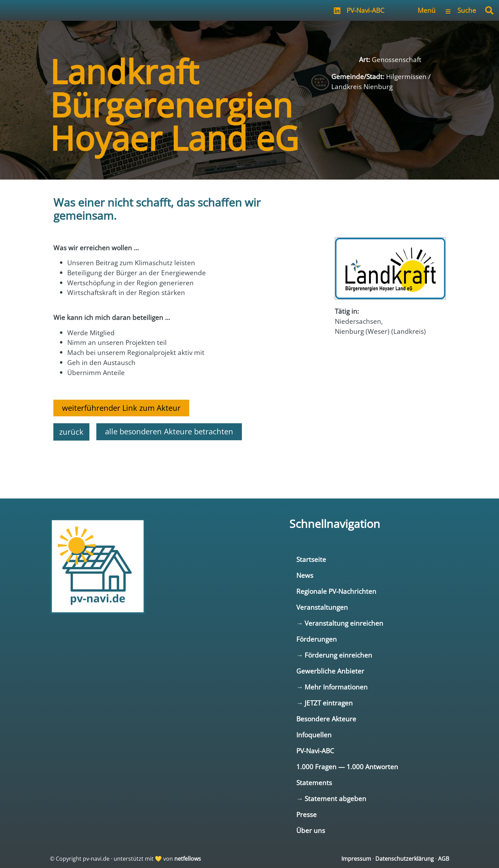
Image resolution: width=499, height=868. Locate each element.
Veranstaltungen (322, 607)
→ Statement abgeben (331, 798)
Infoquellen (314, 735)
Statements (314, 783)
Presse (307, 814)
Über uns (311, 830)
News (305, 575)
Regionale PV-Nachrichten (336, 591)
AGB (444, 859)
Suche (467, 10)
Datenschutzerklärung (405, 859)
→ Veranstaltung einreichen (340, 623)
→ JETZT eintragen (325, 703)
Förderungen (317, 639)
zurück (71, 432)
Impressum (356, 859)
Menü (427, 10)
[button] (489, 10)
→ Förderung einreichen (334, 655)
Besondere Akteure (326, 719)
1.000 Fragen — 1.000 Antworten (347, 767)
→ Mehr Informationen (332, 687)
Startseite (311, 559)
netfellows (188, 859)
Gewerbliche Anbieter (330, 671)
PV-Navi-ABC (365, 10)
